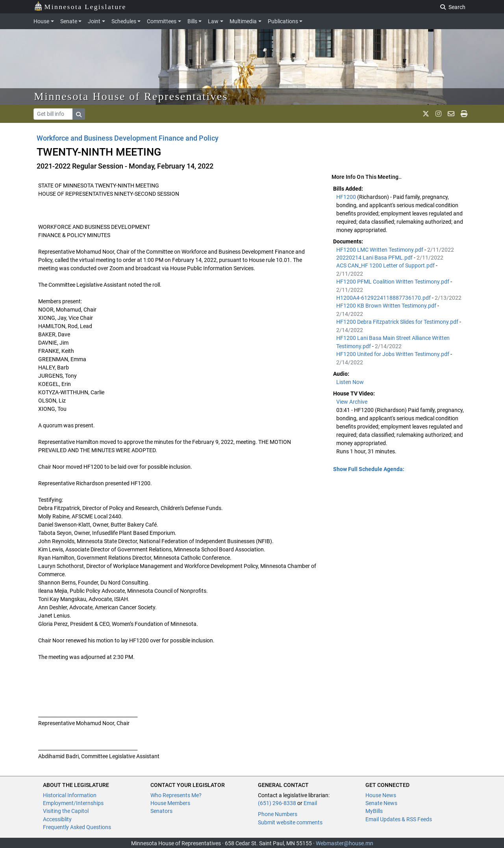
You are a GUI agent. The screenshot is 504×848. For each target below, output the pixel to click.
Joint (94, 21)
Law (213, 21)
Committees (162, 21)
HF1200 (347, 197)
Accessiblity (57, 819)
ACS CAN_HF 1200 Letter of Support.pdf (386, 265)
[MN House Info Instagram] (438, 114)
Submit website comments (290, 822)
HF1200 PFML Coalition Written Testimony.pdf (393, 282)
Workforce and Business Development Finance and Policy (128, 138)
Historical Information (70, 795)
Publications (283, 21)
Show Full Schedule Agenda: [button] (369, 469)
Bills (192, 21)
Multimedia (243, 21)
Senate (69, 21)
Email (310, 803)
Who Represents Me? (176, 795)
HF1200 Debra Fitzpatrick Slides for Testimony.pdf (398, 322)
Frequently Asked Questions (77, 827)
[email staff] (451, 114)
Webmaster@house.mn (345, 843)
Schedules (124, 21)
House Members (170, 803)
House (41, 21)
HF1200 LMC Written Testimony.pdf (380, 250)
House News (381, 795)
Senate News (381, 803)
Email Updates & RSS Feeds (399, 819)
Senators (161, 811)
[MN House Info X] (426, 114)
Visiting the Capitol (66, 811)
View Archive (352, 402)
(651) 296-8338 (277, 803)
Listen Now (350, 382)
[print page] (464, 114)
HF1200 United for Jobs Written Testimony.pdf (393, 354)
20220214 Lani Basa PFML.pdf (375, 258)
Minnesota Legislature (80, 6)
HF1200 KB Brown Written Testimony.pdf (387, 306)
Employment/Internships (73, 803)
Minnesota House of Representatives (131, 96)
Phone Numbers (278, 814)
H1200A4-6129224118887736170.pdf (384, 298)
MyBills (374, 811)
